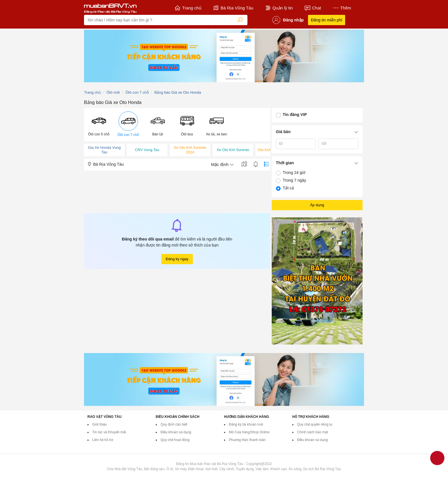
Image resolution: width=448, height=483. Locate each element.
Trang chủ (188, 8)
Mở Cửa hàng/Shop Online (249, 432)
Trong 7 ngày (295, 180)
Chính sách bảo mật (313, 432)
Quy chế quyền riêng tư (315, 424)
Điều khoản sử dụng (176, 432)
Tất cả (288, 188)
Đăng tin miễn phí (327, 20)
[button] (99, 124)
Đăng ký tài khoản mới (246, 424)
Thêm (342, 8)
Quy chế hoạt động (175, 440)
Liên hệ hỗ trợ (103, 440)
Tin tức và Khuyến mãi (109, 432)
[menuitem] (99, 125)
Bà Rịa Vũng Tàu (233, 8)
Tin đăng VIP (295, 115)
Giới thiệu (99, 424)
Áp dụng (317, 205)
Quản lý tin (279, 8)
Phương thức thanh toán (247, 440)
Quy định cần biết (174, 424)
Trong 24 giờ (294, 173)
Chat (313, 8)
